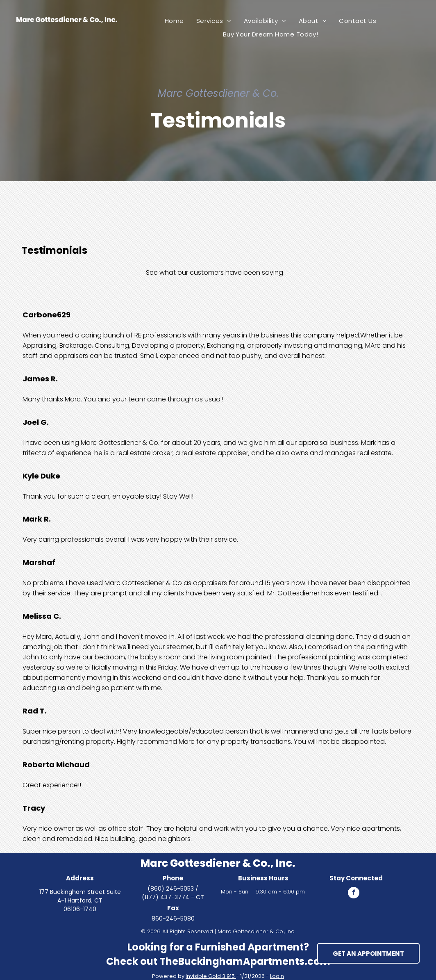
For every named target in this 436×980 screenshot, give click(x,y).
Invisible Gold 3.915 (211, 976)
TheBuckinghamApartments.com (245, 961)
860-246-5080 (173, 918)
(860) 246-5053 (171, 889)
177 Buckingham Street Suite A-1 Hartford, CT (80, 896)
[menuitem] (174, 21)
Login (277, 976)
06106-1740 (80, 909)
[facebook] (354, 894)
